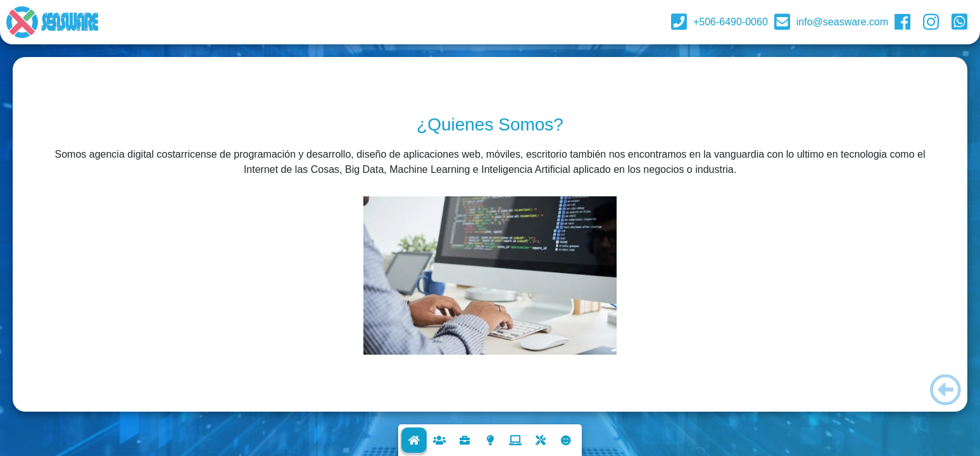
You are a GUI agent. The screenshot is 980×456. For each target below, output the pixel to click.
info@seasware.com (842, 22)
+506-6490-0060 (731, 22)
